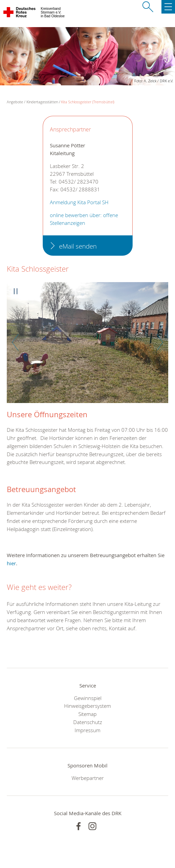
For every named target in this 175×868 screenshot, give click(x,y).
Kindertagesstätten (42, 102)
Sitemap (87, 714)
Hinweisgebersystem (87, 706)
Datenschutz (88, 722)
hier (11, 563)
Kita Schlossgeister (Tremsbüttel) (88, 102)
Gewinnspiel (88, 698)
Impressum (87, 730)
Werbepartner (88, 778)
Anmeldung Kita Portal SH (79, 202)
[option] (87, 346)
